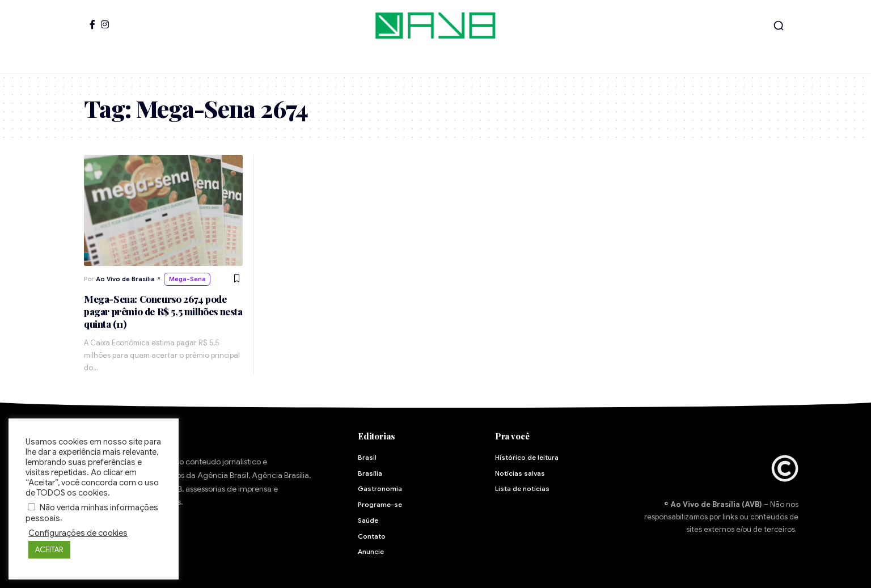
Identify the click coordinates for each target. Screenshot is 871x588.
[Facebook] (92, 24)
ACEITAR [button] (49, 550)
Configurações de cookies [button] (78, 533)
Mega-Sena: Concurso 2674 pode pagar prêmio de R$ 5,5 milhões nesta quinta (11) (163, 311)
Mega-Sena (187, 279)
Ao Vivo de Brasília (125, 279)
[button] (779, 26)
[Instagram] (105, 24)
